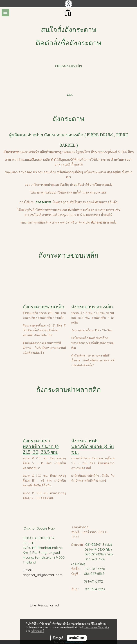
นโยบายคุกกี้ (38, 631)
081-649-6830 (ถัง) (98, 549)
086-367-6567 (94, 574)
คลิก (69, 95)
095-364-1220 (95, 589)
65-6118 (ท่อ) (103, 545)
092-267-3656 (95, 569)
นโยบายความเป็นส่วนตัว (96, 627)
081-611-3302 (92, 581)
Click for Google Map (40, 528)
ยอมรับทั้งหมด (77, 638)
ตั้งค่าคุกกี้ (58, 638)
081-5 (89, 545)
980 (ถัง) (106, 554)
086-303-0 (92, 554)
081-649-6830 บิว (69, 66)
